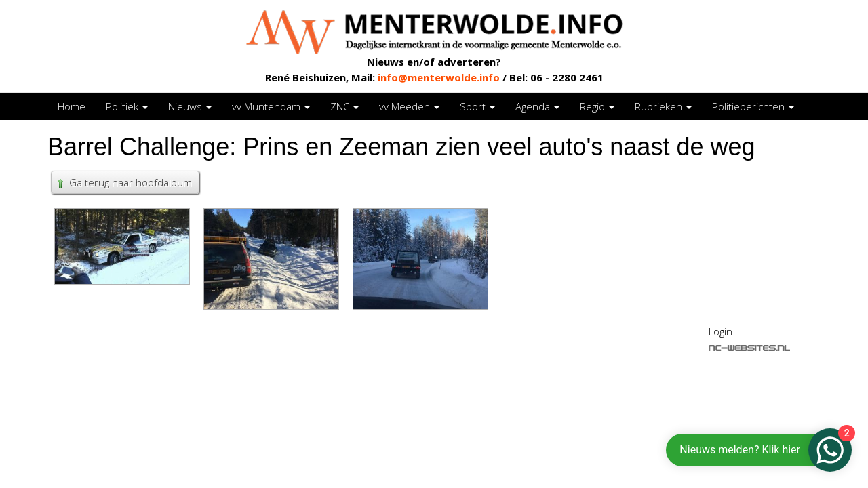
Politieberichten (753, 106)
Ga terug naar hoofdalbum (123, 182)
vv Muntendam (271, 106)
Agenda (537, 106)
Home (72, 106)
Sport (477, 106)
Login (721, 331)
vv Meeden (409, 106)
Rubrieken (663, 106)
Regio (597, 106)
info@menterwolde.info (439, 77)
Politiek (127, 106)
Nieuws (190, 106)
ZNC (344, 106)
